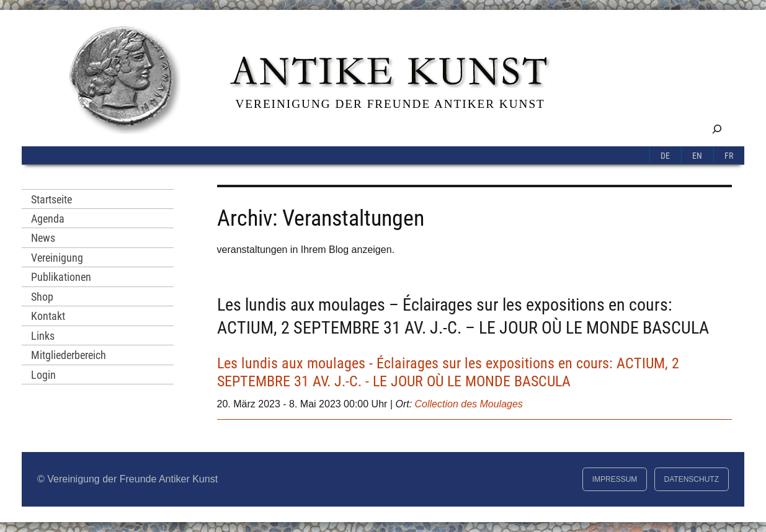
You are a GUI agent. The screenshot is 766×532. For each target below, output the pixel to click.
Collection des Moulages (469, 404)
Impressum (615, 479)
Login (43, 375)
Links (43, 336)
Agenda (48, 219)
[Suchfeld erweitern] (717, 129)
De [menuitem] (665, 156)
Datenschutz (692, 479)
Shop (42, 297)
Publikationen (61, 277)
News (43, 238)
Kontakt (48, 316)
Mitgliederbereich (69, 355)
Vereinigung (57, 258)
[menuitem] (666, 155)
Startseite (51, 199)
